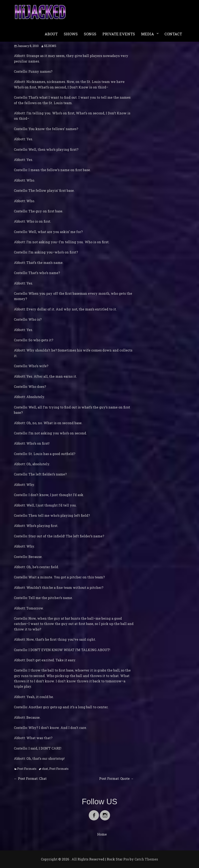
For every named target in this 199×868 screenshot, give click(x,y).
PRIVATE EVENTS (119, 34)
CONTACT (173, 34)
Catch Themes (146, 859)
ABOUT (51, 34)
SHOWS (71, 34)
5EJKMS (50, 46)
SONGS (90, 34)
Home (102, 834)
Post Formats (27, 769)
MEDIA (148, 34)
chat (45, 769)
